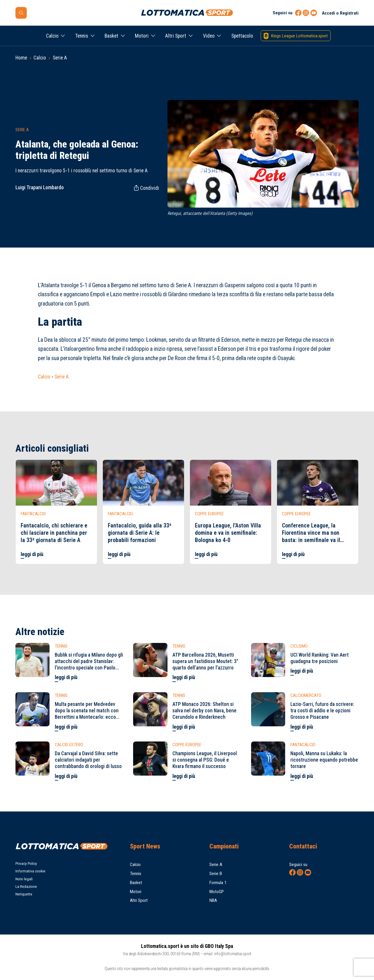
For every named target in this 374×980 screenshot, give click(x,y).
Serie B (216, 874)
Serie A (60, 58)
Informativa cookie (30, 871)
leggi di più (32, 554)
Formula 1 (218, 883)
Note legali (24, 879)
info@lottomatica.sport (233, 954)
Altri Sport (176, 36)
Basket (111, 36)
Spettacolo (242, 36)
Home (21, 58)
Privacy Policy (26, 864)
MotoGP (217, 892)
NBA (213, 900)
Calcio (52, 36)
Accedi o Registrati (340, 13)
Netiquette (24, 894)
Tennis (82, 36)
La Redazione (26, 887)
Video (209, 36)
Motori (142, 36)
